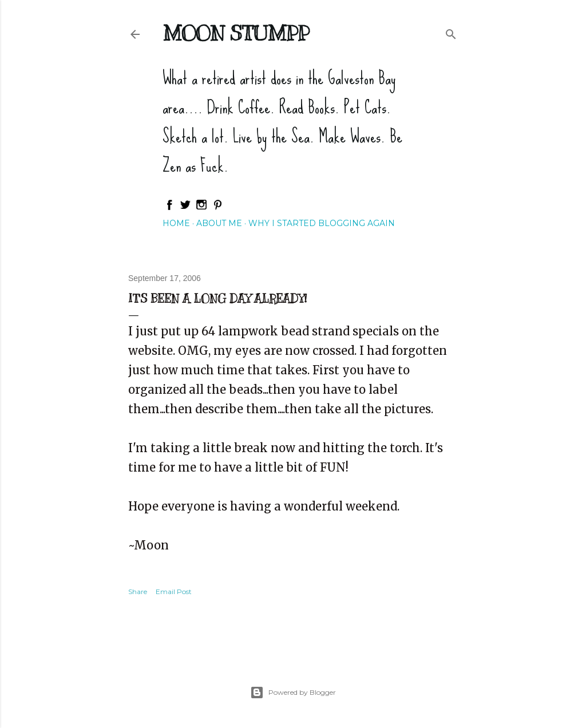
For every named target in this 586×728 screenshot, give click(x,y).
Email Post (174, 591)
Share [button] (138, 591)
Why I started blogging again (322, 223)
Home (176, 223)
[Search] (451, 32)
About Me (219, 223)
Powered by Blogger (293, 693)
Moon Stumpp (236, 33)
